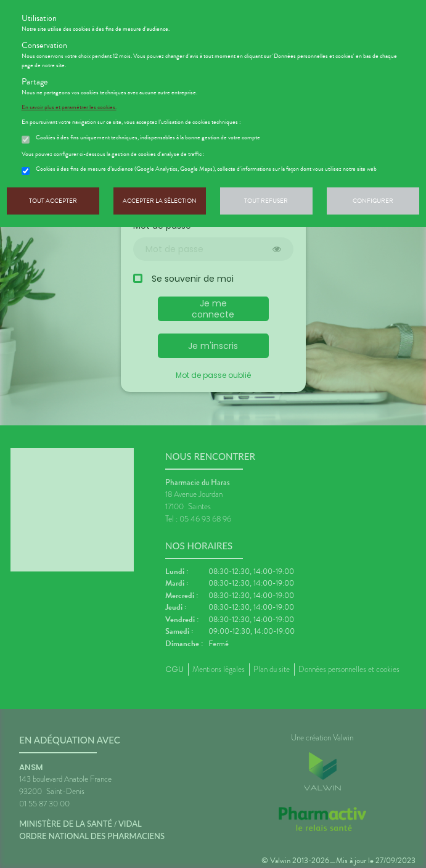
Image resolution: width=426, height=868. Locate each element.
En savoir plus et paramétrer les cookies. (69, 107)
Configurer (373, 201)
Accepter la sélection (160, 201)
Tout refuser (266, 201)
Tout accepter (53, 201)
